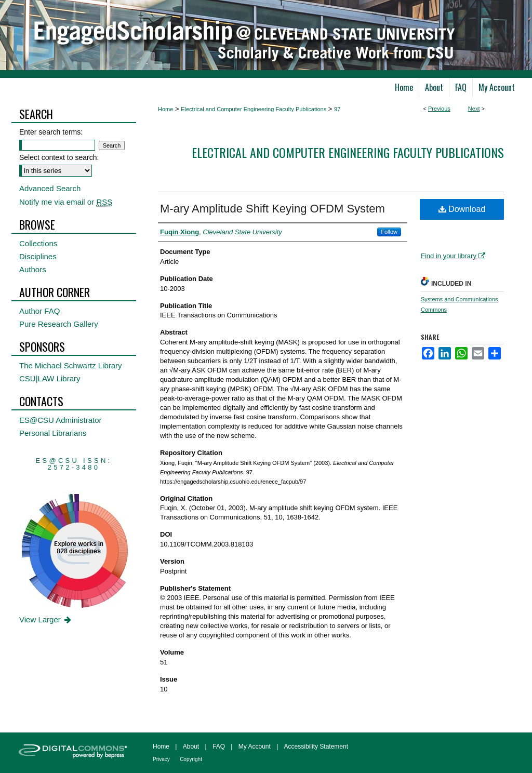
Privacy (161, 759)
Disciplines (38, 256)
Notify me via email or (66, 202)
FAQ (219, 747)
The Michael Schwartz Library (71, 365)
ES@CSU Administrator (61, 420)
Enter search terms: (51, 132)
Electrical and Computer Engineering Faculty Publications (254, 109)
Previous (439, 109)
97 (337, 109)
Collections (38, 243)
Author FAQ (39, 311)
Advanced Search (50, 188)
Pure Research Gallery (59, 324)
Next (474, 109)
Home (165, 109)
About (191, 747)
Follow (389, 232)
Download (462, 209)
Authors (33, 269)
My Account (255, 747)
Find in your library (453, 256)
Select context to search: (59, 157)
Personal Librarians (53, 433)
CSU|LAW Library (50, 378)
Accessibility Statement (316, 747)
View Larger (46, 619)
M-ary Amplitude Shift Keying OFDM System (272, 209)
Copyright (191, 759)
